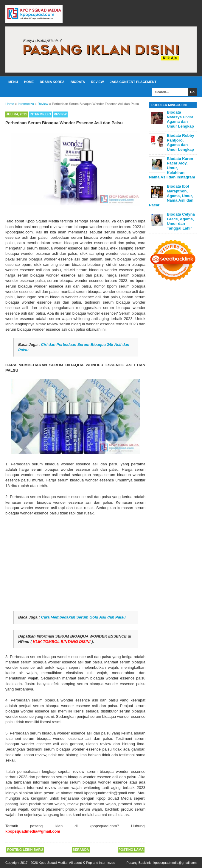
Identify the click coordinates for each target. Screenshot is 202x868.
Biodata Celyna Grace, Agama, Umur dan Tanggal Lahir (181, 221)
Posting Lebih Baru (25, 850)
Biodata (78, 82)
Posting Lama (131, 850)
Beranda (81, 850)
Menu (13, 82)
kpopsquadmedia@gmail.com (175, 863)
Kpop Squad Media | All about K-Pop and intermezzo (77, 863)
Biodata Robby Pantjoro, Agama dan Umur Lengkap (181, 142)
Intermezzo (41, 114)
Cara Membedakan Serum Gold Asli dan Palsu (83, 617)
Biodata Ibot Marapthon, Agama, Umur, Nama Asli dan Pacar (171, 196)
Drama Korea (52, 82)
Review (97, 82)
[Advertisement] (75, 564)
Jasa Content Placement (133, 82)
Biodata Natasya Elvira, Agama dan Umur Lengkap (181, 119)
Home (29, 82)
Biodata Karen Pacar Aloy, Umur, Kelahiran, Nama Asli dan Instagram (172, 168)
